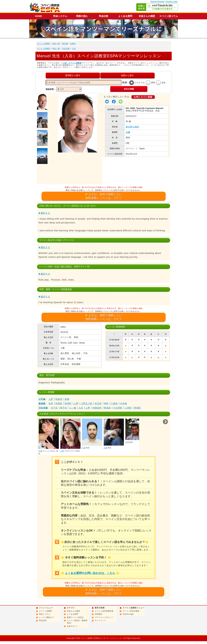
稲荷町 (68, 403)
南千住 (64, 408)
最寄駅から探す (73, 75)
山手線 (42, 399)
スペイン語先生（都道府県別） (77, 622)
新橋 (67, 399)
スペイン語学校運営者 (104, 611)
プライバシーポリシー (104, 617)
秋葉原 (59, 399)
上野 (51, 399)
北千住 (54, 408)
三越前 (114, 403)
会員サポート (72, 626)
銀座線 (42, 403)
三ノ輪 (73, 408)
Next (165, 422)
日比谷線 (66, 48)
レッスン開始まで (46, 617)
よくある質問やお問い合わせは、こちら (90, 573)
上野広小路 (87, 403)
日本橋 (124, 403)
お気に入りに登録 (143, 97)
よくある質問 (125, 16)
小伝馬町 (118, 408)
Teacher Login (172, 2)
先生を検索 (129, 89)
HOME (38, 16)
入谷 (74, 48)
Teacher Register (157, 2)
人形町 (128, 408)
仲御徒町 (97, 408)
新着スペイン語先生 (75, 617)
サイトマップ (100, 620)
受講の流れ (82, 16)
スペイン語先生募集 (131, 611)
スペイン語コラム (169, 16)
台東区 (73, 44)
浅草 (51, 403)
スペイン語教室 (44, 44)
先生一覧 (56, 44)
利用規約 (98, 614)
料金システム (60, 16)
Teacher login (128, 614)
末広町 (98, 403)
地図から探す (127, 75)
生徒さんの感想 (147, 16)
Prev (42, 422)
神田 (106, 403)
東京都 (65, 44)
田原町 (59, 403)
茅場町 (137, 408)
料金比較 (104, 16)
